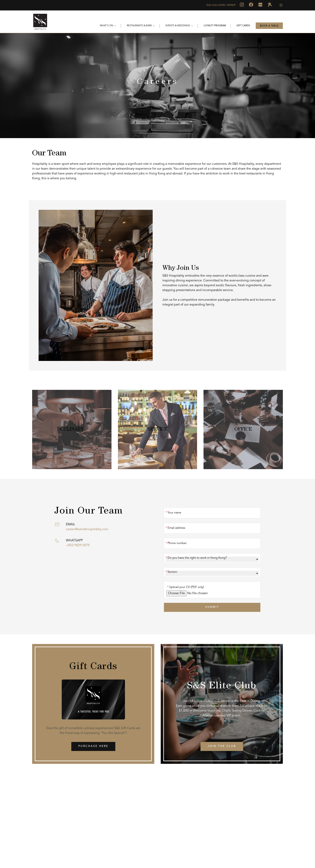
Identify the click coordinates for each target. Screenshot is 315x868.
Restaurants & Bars (141, 26)
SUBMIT (212, 607)
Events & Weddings (179, 26)
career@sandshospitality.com (87, 529)
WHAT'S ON (108, 26)
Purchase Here (93, 747)
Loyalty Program (215, 26)
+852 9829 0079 (78, 545)
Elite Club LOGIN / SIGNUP (221, 5)
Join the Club (222, 747)
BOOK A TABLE (269, 26)
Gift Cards (243, 26)
